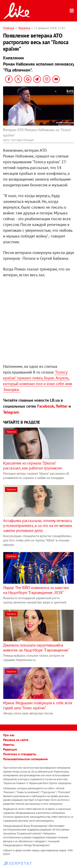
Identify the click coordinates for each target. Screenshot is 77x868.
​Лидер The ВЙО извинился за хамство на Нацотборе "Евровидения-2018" (36, 590)
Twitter (62, 406)
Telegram (11, 412)
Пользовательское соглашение (25, 759)
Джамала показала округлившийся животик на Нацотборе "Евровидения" (36, 648)
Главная (9, 28)
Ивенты (9, 745)
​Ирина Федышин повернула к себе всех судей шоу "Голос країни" (38, 705)
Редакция (10, 749)
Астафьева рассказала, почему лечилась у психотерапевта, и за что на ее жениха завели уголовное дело (37, 526)
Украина (24, 28)
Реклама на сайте (16, 740)
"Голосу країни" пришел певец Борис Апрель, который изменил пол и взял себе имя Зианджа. (38, 381)
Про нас (9, 735)
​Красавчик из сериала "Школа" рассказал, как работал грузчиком (32, 466)
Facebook (46, 406)
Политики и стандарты (20, 754)
